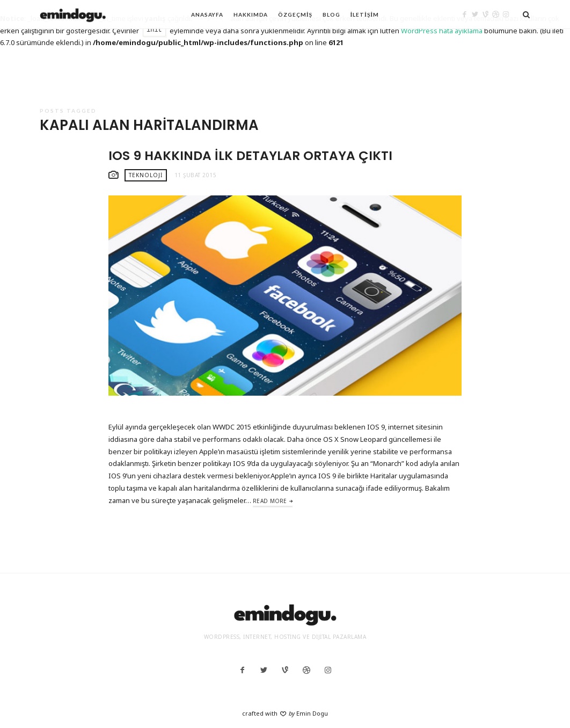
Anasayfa (207, 14)
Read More (270, 501)
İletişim (365, 14)
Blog (331, 14)
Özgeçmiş (295, 14)
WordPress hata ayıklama (442, 31)
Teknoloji (146, 175)
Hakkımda (251, 14)
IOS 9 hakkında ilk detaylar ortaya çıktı (250, 155)
